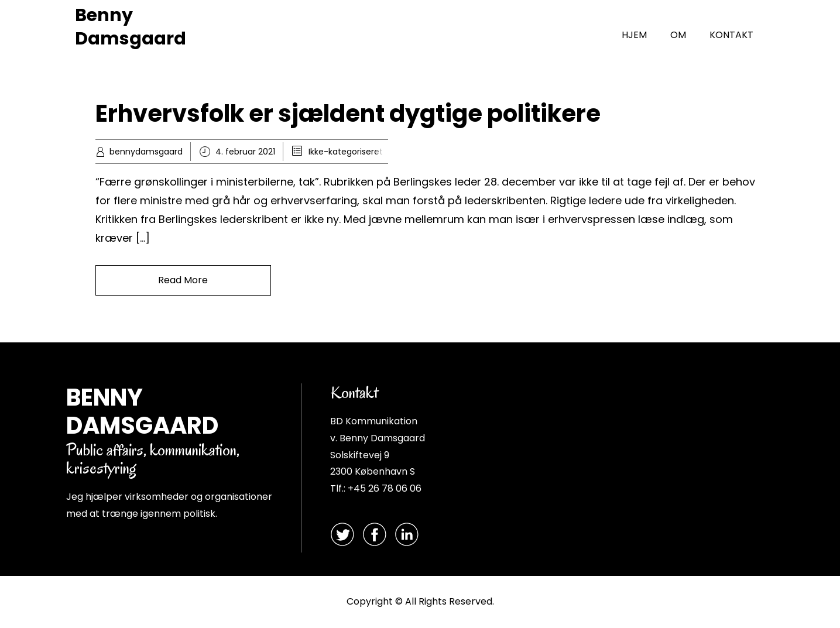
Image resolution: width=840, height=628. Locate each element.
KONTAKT (731, 35)
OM (678, 35)
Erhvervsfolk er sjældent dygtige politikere (348, 114)
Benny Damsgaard (131, 27)
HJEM (634, 35)
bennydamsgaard (146, 152)
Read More (183, 280)
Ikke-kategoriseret (346, 152)
